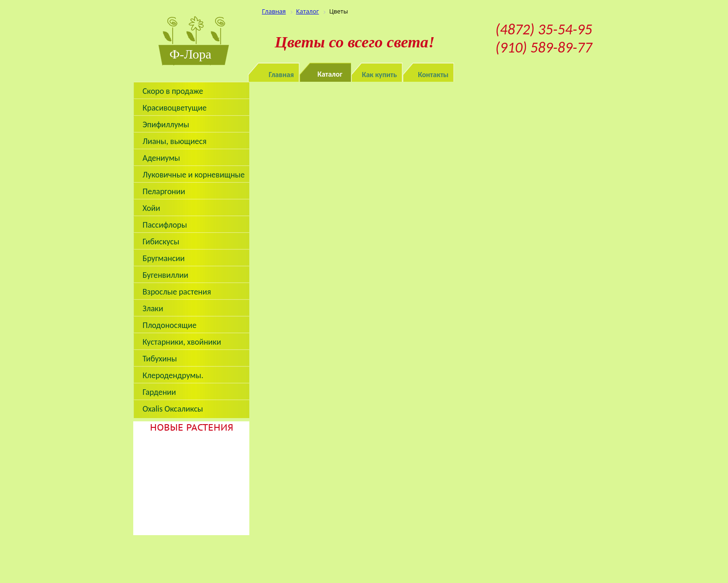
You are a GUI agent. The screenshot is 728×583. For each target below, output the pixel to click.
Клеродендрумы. (173, 375)
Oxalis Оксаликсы (173, 409)
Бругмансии (164, 258)
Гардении (159, 392)
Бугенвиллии (166, 275)
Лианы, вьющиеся (175, 141)
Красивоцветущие (175, 108)
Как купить (380, 75)
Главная (281, 75)
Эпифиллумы (166, 124)
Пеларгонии (164, 191)
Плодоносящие (169, 325)
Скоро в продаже (173, 91)
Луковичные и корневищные (194, 175)
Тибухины (160, 359)
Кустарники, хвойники (182, 342)
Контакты (433, 75)
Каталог (330, 74)
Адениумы (161, 158)
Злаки (153, 308)
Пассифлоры (165, 225)
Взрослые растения (177, 292)
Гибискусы (161, 242)
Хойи (151, 208)
